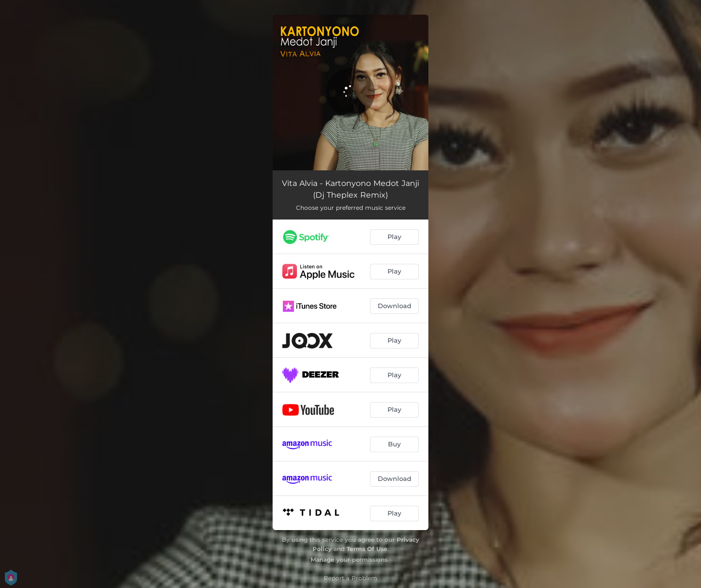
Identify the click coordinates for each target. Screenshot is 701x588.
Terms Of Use (367, 549)
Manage (323, 560)
